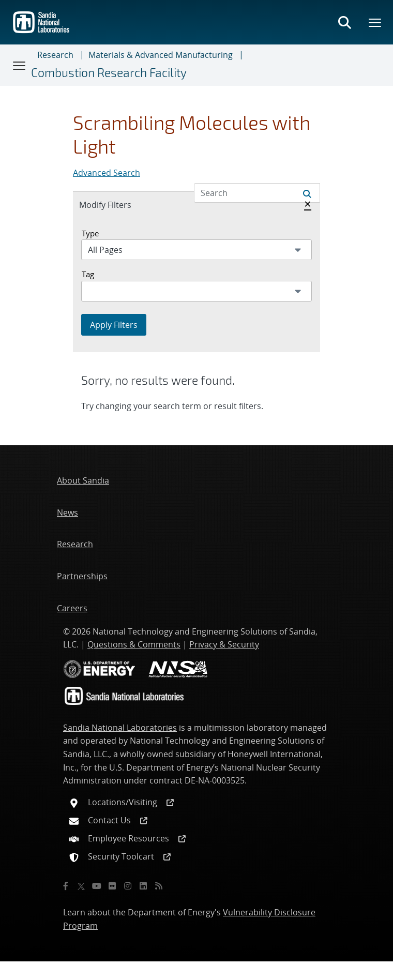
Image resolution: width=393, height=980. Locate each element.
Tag (88, 274)
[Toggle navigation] (20, 65)
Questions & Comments (134, 644)
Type (90, 233)
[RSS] (159, 886)
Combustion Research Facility (109, 73)
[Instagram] (128, 886)
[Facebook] (66, 886)
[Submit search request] (307, 193)
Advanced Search (107, 173)
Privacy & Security (224, 644)
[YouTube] (97, 886)
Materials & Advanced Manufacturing (161, 55)
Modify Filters (116, 204)
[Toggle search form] (344, 22)
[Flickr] (112, 886)
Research (55, 55)
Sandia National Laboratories (120, 728)
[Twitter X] (81, 886)
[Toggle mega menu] (375, 22)
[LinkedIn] (143, 886)
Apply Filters (114, 325)
